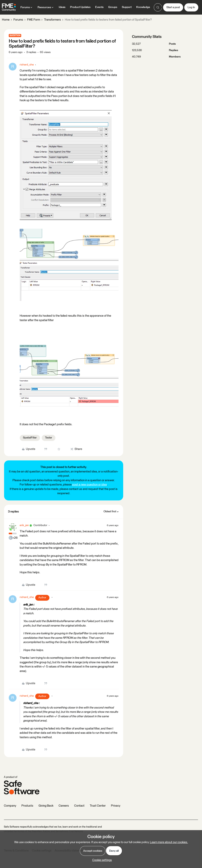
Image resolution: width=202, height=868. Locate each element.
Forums (18, 20)
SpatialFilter (30, 438)
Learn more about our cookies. (169, 842)
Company (10, 806)
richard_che (27, 65)
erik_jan (24, 525)
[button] (173, 7)
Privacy (116, 806)
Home (6, 20)
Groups (113, 7)
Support (127, 7)
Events (99, 7)
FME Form (34, 20)
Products (27, 806)
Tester (49, 438)
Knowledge (143, 7)
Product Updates (80, 7)
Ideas (62, 7)
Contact (79, 806)
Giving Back (46, 806)
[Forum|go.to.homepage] (9, 7)
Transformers (52, 20)
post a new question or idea (90, 485)
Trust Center (98, 806)
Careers (64, 806)
